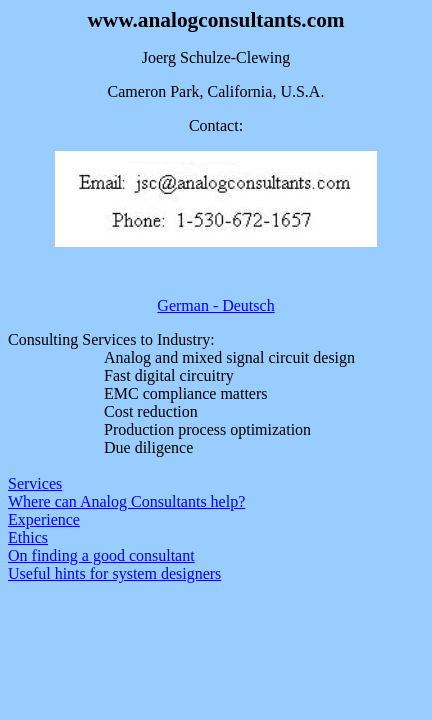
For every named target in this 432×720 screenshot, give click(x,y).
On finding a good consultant (101, 555)
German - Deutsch (215, 305)
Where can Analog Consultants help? (126, 501)
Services (35, 483)
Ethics (28, 537)
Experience (44, 519)
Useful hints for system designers (114, 573)
